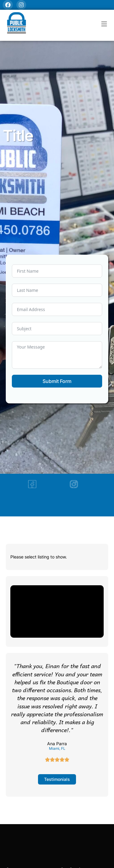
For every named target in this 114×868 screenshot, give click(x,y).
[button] (104, 24)
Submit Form (57, 381)
